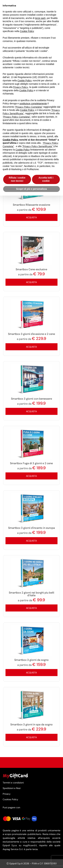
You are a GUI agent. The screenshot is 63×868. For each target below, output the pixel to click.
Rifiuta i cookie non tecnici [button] (17, 179)
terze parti (40, 18)
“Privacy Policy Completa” (29, 107)
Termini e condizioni (13, 783)
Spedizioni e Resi (12, 788)
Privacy (7, 794)
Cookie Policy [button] (27, 31)
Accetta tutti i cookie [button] (46, 179)
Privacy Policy (21, 87)
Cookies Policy (10, 799)
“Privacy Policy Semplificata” (37, 146)
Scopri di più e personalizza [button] (31, 189)
